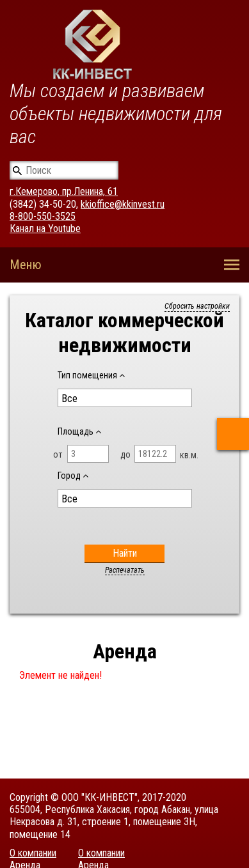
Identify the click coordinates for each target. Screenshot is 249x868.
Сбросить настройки (197, 306)
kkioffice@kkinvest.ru (123, 204)
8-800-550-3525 (43, 216)
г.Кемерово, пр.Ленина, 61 (64, 191)
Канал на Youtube (45, 229)
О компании (33, 853)
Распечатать (125, 570)
